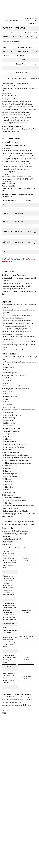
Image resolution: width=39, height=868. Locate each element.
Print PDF (5, 710)
